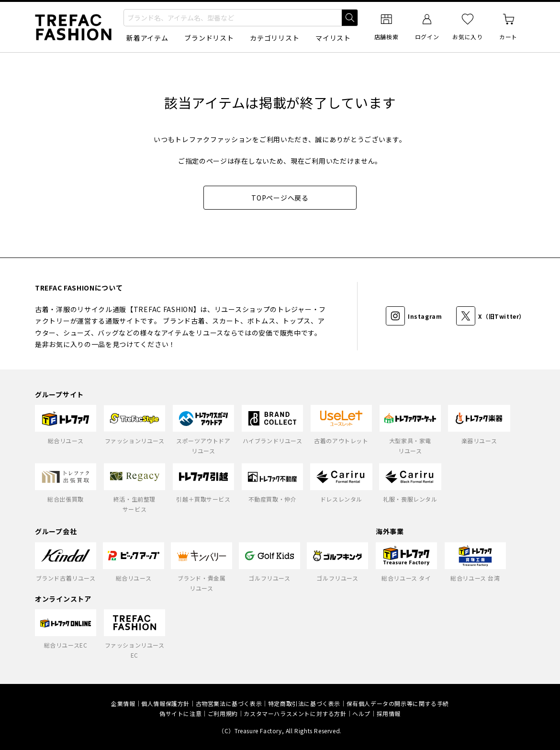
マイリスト (333, 38)
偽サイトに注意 (180, 713)
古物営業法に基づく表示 (229, 703)
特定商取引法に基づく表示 (304, 703)
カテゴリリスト (274, 38)
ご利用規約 (223, 713)
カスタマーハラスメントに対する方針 (295, 713)
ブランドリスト (209, 38)
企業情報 (123, 703)
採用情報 (389, 713)
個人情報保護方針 (165, 703)
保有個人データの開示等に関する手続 (398, 703)
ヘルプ (361, 713)
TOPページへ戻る (280, 198)
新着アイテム (147, 38)
